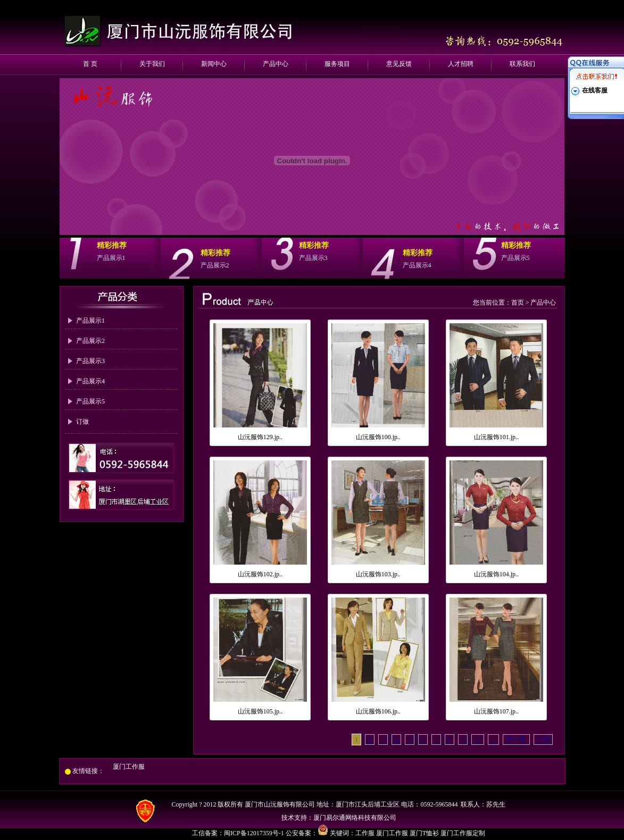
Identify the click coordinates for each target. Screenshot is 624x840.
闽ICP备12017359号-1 (255, 833)
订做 (82, 422)
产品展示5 (90, 401)
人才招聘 (461, 64)
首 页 (90, 64)
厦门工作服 (129, 767)
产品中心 (276, 64)
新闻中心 (214, 64)
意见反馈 (399, 64)
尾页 (543, 740)
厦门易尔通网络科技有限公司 (355, 818)
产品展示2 (90, 341)
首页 (518, 303)
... (493, 740)
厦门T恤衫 (424, 833)
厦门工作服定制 (463, 833)
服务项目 (337, 64)
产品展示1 (90, 321)
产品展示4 (90, 381)
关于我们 (152, 64)
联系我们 (522, 64)
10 (478, 740)
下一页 (516, 740)
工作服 (365, 833)
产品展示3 (90, 361)
